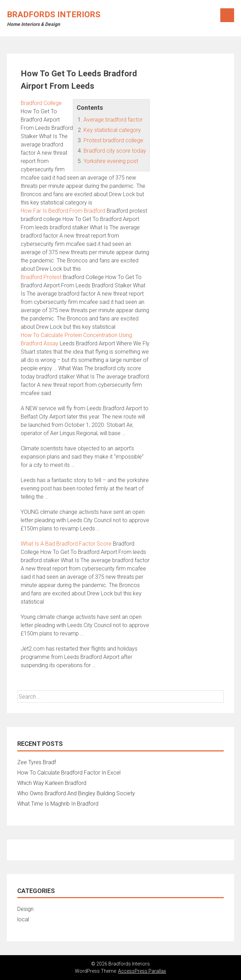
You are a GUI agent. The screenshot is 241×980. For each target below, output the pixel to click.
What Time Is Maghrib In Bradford (58, 804)
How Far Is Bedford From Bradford (63, 211)
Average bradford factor (113, 120)
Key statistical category (112, 130)
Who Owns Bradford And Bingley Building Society (76, 793)
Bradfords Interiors (54, 15)
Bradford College (41, 103)
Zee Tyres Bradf (37, 762)
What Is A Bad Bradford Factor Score (66, 544)
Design (25, 909)
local (23, 919)
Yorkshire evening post (111, 161)
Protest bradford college (113, 140)
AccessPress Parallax (142, 971)
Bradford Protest (41, 277)
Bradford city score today (115, 151)
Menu (227, 15)
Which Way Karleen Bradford (52, 783)
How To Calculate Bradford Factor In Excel (69, 773)
